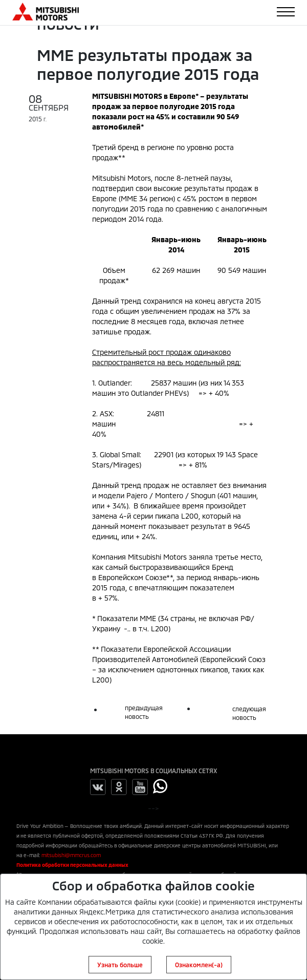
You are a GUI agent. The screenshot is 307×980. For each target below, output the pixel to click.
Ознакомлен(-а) (199, 965)
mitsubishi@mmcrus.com (71, 855)
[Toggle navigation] (286, 12)
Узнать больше (120, 965)
